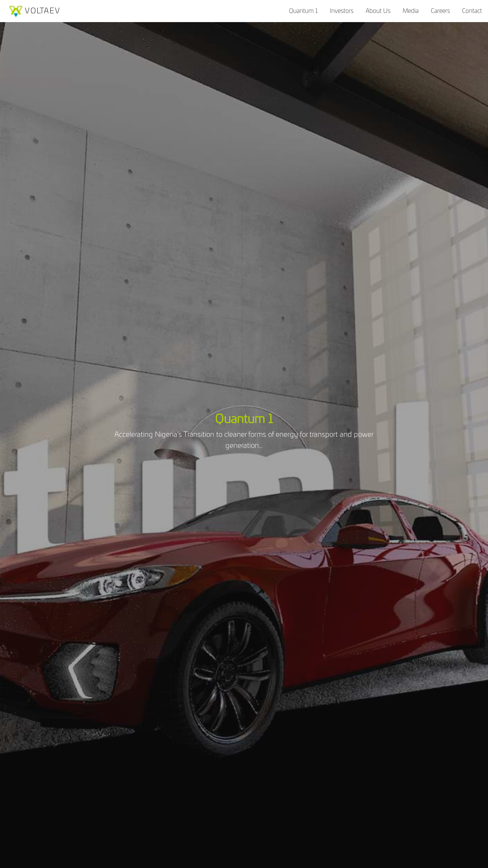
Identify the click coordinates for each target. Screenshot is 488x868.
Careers (440, 11)
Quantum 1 (303, 11)
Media (411, 11)
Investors (342, 11)
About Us (378, 11)
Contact (472, 11)
